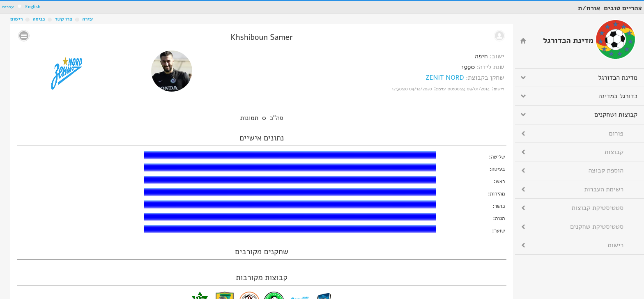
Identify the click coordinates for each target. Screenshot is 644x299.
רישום (16, 19)
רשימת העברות (604, 189)
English (33, 7)
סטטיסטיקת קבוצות (598, 208)
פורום (616, 133)
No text (24, 36)
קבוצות (614, 152)
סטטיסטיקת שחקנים (597, 227)
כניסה (39, 19)
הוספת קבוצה (606, 170)
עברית (8, 7)
